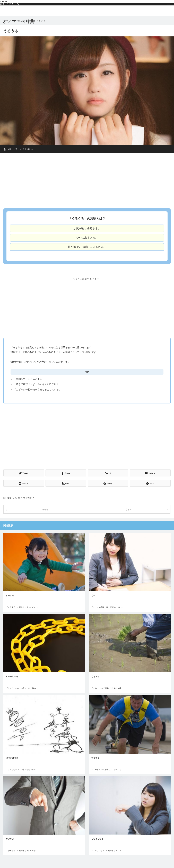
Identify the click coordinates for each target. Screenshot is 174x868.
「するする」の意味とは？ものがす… (22, 607)
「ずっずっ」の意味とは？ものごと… (107, 769)
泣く (20, 149)
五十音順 (26, 149)
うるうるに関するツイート (87, 279)
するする (10, 595)
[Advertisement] (87, 180)
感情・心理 (12, 149)
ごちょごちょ (97, 838)
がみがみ (10, 838)
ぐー (93, 595)
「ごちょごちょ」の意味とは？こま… (107, 850)
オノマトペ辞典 (18, 21)
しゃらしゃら (12, 676)
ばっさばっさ (12, 757)
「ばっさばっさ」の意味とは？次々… (22, 769)
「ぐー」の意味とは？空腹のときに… (107, 607)
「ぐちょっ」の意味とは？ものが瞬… (107, 688)
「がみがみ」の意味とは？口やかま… (22, 850)
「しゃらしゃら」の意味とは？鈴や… (22, 688)
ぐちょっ (95, 676)
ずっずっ (95, 757)
